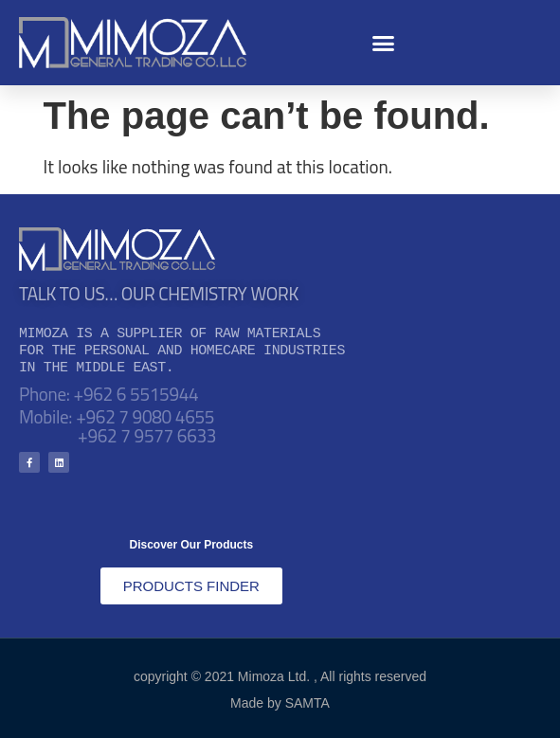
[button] (384, 43)
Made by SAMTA (280, 703)
